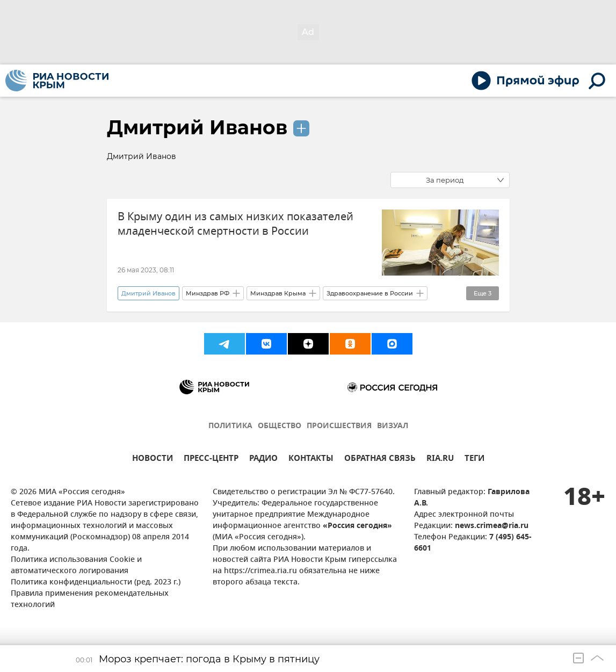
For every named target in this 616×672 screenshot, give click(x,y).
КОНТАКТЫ (311, 460)
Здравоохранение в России (370, 293)
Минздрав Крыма (278, 293)
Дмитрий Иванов (197, 127)
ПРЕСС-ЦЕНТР (211, 460)
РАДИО (263, 460)
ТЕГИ (474, 460)
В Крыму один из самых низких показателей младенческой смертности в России (235, 224)
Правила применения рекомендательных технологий (90, 599)
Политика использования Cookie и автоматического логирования (76, 566)
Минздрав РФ (208, 293)
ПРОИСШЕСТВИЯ (339, 426)
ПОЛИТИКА (230, 426)
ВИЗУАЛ (393, 426)
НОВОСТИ (153, 460)
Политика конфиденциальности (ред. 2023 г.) (96, 583)
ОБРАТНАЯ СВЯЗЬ (380, 460)
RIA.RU (440, 460)
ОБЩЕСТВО (280, 426)
